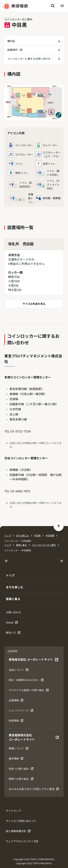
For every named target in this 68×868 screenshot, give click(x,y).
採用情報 (20, 721)
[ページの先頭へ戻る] (59, 526)
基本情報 (20, 759)
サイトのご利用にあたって (21, 821)
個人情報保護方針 (18, 832)
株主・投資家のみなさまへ (26, 681)
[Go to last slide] (7, 561)
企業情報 (20, 701)
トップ (8, 536)
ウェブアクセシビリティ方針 (22, 841)
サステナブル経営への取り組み (29, 691)
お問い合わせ (13, 612)
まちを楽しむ (22, 536)
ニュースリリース (21, 711)
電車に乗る (21, 545)
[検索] (53, 6)
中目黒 (37, 536)
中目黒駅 (50, 536)
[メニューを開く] (62, 6)
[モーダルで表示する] (59, 115)
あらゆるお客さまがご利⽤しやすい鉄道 (34, 790)
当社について (20, 671)
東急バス (17, 633)
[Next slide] (61, 561)
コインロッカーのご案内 (44, 545)
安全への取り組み (21, 769)
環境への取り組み (21, 780)
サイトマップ (13, 811)
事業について (20, 749)
